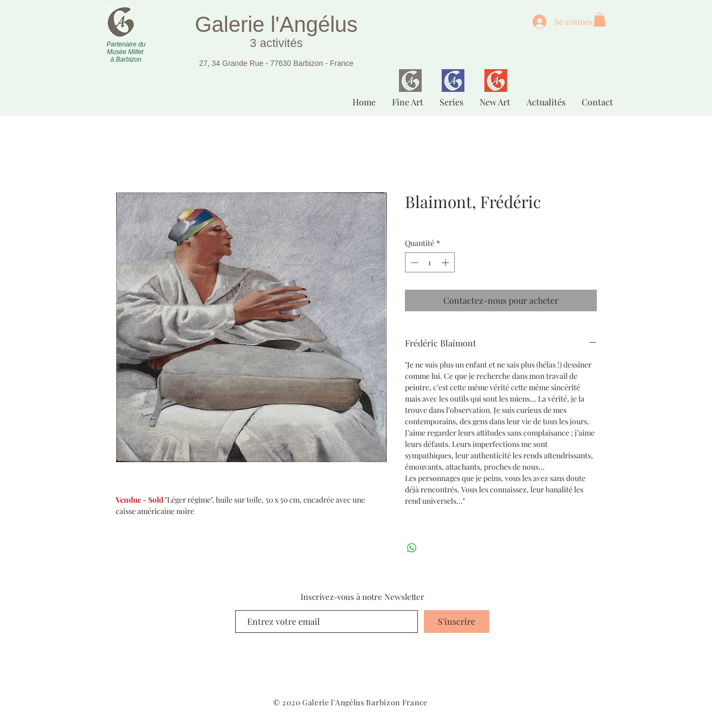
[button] (600, 19)
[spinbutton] (430, 262)
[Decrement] (413, 262)
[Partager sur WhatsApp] (412, 548)
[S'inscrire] (457, 622)
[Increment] (446, 262)
